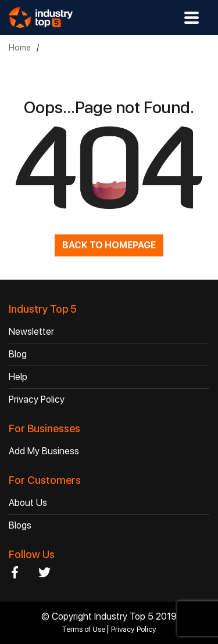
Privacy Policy (37, 399)
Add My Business (44, 451)
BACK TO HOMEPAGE (109, 245)
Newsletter (31, 332)
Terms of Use (84, 629)
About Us (28, 503)
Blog (18, 354)
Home (20, 48)
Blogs (20, 525)
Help (18, 377)
